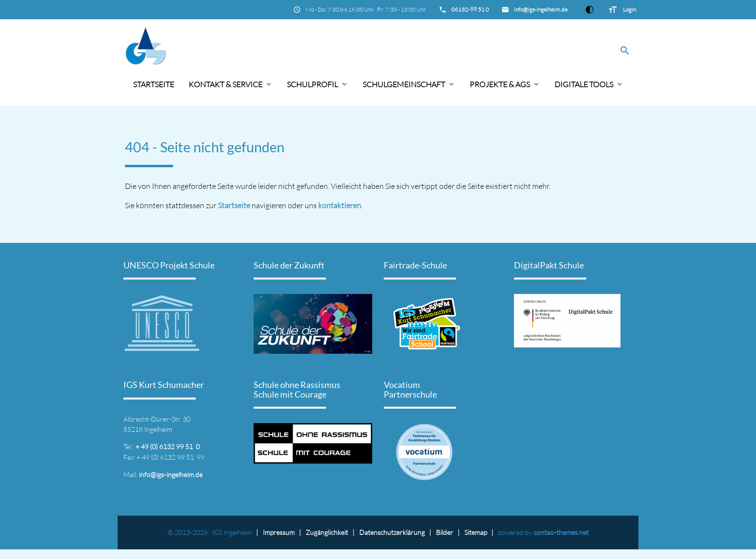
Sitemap (476, 532)
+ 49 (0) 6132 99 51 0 (168, 446)
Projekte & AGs (500, 84)
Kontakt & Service (225, 84)
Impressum (279, 532)
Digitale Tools (584, 84)
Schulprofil (312, 84)
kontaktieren (340, 205)
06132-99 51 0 (470, 9)
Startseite (154, 84)
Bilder (445, 532)
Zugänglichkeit (327, 532)
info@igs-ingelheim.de (541, 9)
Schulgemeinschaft (404, 84)
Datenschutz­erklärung (392, 532)
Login (629, 9)
